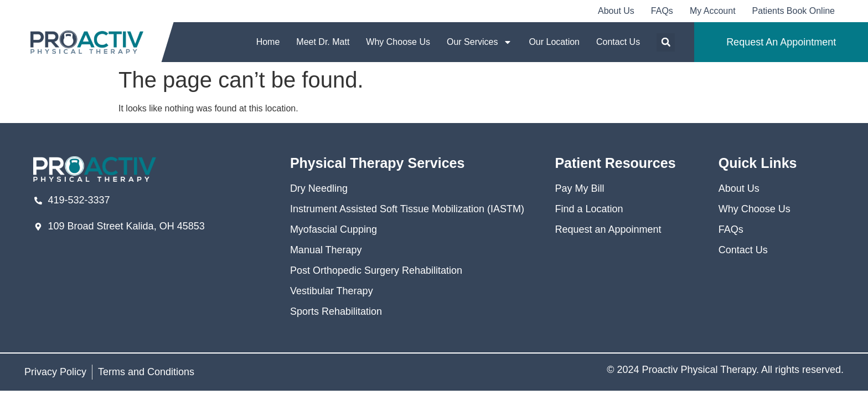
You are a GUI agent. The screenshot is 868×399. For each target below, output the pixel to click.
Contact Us (618, 42)
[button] (666, 42)
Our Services (479, 42)
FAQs (662, 11)
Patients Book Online (794, 11)
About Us (616, 11)
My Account (713, 11)
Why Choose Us (398, 42)
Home (268, 42)
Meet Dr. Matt (323, 42)
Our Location (554, 42)
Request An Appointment (781, 42)
